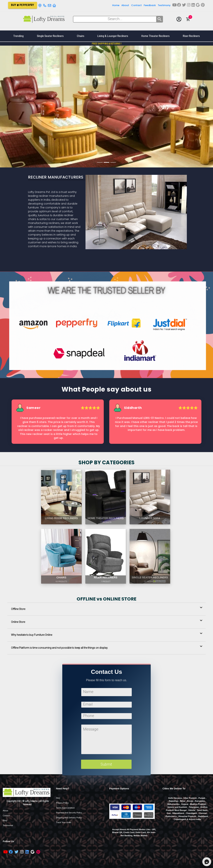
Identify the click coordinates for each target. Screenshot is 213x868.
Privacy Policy (62, 803)
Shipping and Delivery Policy (69, 818)
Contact (6, 816)
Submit (106, 763)
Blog (5, 820)
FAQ (58, 798)
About (5, 811)
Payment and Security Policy (69, 813)
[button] (106, 609)
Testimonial (8, 825)
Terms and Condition (65, 808)
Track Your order (64, 822)
